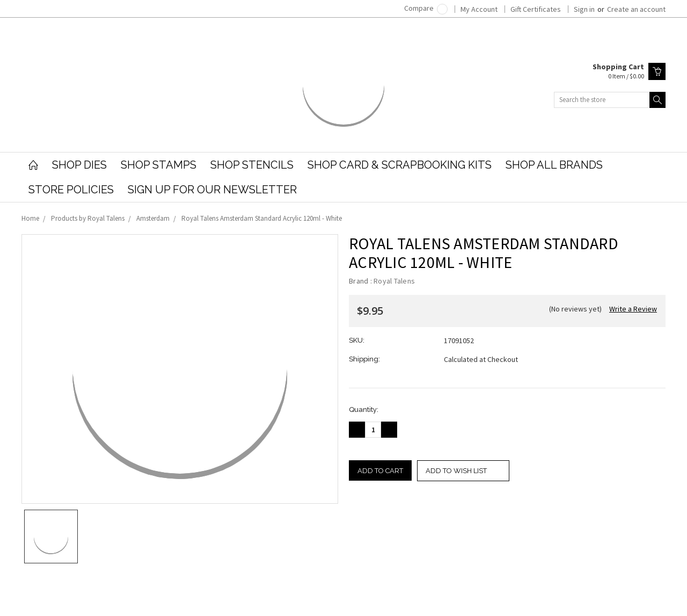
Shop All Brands (554, 165)
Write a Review (633, 309)
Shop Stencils (252, 165)
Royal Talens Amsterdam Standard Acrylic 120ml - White (262, 218)
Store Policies (71, 190)
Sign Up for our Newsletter (212, 190)
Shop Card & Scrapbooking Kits (400, 165)
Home (30, 218)
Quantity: (364, 410)
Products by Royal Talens (88, 218)
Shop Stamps (159, 165)
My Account (479, 9)
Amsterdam (153, 218)
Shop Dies (79, 165)
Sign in (584, 9)
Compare (426, 8)
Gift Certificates (536, 9)
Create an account (636, 9)
